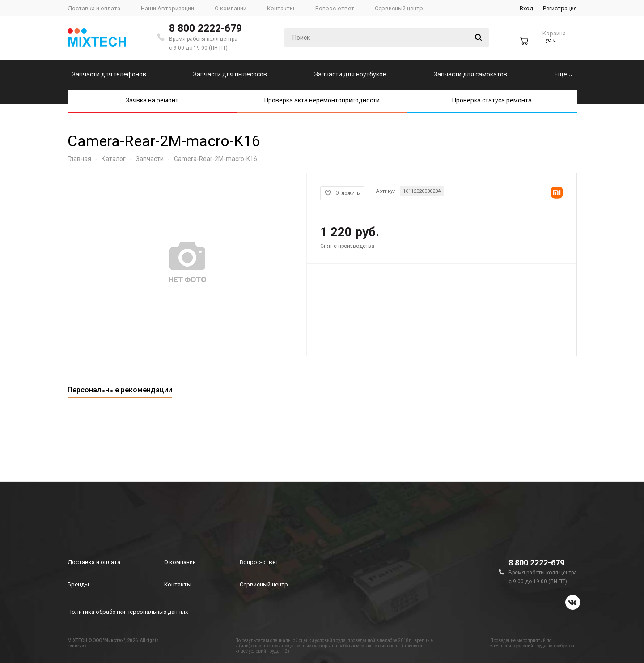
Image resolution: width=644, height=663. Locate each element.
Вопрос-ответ (259, 562)
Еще (563, 74)
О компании (180, 562)
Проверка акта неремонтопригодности (322, 100)
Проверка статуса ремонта (492, 100)
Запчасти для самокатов (470, 74)
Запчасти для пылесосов (230, 74)
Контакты (178, 584)
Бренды (78, 584)
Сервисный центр (264, 584)
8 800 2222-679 (205, 28)
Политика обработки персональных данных (128, 612)
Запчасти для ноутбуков (350, 74)
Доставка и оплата (94, 562)
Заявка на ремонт (152, 100)
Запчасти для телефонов (109, 74)
